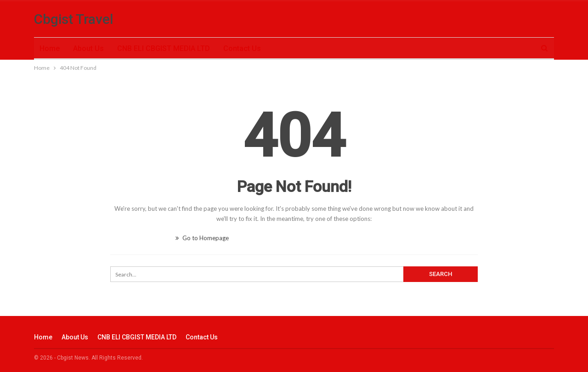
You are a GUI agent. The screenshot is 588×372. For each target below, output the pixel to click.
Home (50, 48)
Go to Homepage (202, 238)
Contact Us (242, 48)
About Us (88, 48)
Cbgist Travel (74, 19)
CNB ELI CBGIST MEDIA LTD (164, 48)
